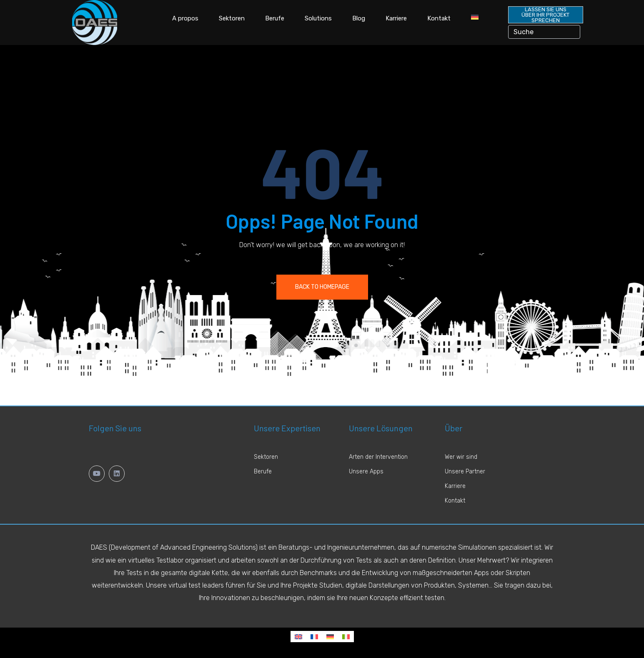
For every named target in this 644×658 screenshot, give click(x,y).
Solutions (318, 18)
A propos (185, 18)
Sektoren (232, 18)
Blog (359, 18)
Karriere (396, 18)
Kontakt (439, 18)
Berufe (275, 18)
